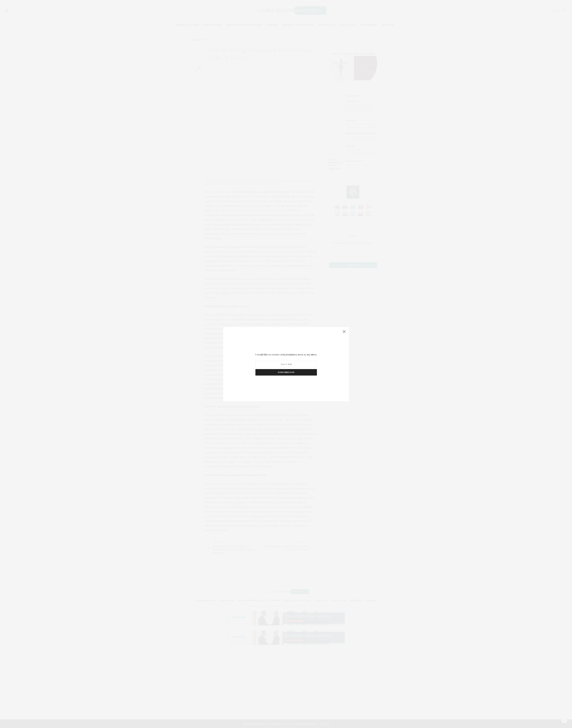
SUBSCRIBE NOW (286, 372)
